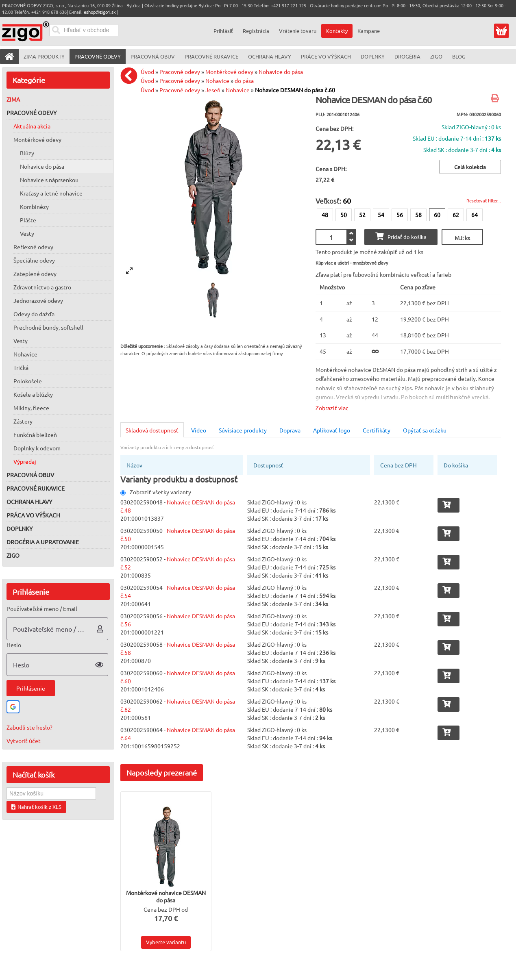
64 (475, 215)
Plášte (28, 220)
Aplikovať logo (332, 430)
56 (400, 215)
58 (418, 215)
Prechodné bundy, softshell (48, 327)
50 (344, 215)
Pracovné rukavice (36, 488)
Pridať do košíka (401, 236)
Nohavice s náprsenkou (49, 180)
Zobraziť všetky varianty (156, 492)
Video (199, 430)
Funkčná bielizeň (35, 435)
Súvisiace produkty (243, 430)
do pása (244, 80)
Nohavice (25, 354)
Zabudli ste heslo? (29, 727)
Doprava (290, 430)
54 (381, 215)
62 (456, 215)
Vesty (27, 233)
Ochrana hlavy (29, 502)
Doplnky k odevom (37, 448)
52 (362, 215)
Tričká (21, 367)
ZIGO (13, 555)
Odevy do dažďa (34, 314)
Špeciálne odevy (34, 260)
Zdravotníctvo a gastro (42, 287)
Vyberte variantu (166, 942)
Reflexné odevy (33, 247)
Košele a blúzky (33, 394)
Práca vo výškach (33, 515)
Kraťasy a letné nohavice (51, 193)
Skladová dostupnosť (152, 430)
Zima (13, 99)
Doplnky (20, 528)
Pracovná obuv (30, 475)
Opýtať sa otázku (425, 430)
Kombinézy (34, 206)
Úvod (147, 72)
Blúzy (27, 153)
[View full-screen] (129, 271)
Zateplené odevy (35, 274)
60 (437, 215)
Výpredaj (25, 461)
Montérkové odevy (37, 139)
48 (325, 215)
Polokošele (28, 381)
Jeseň (213, 90)
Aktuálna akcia (32, 126)
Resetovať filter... (484, 200)
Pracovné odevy (32, 113)
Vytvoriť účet (24, 741)
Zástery (23, 421)
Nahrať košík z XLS (36, 807)
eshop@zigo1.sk (100, 12)
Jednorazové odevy (38, 300)
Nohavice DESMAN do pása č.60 (295, 90)
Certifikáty (377, 430)
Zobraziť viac (332, 408)
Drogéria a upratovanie (43, 542)
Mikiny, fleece (31, 408)
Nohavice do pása (42, 166)
